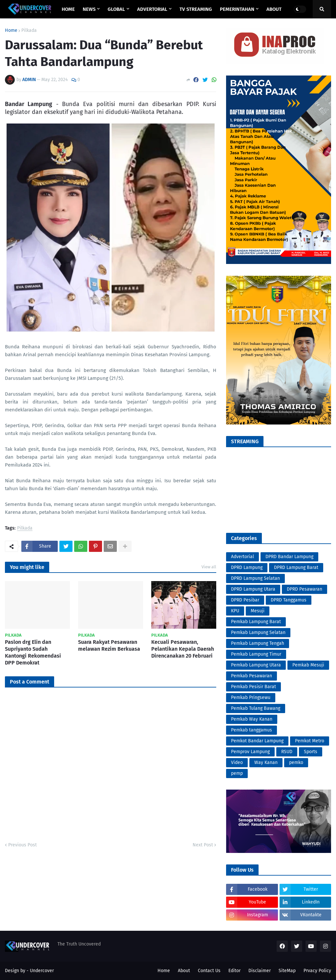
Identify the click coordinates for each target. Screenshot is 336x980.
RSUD (287, 752)
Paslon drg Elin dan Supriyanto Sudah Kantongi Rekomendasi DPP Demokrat (33, 652)
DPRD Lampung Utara (253, 589)
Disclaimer (260, 971)
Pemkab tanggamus (252, 730)
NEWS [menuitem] (89, 9)
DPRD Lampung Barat (296, 567)
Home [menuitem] (68, 9)
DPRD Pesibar (245, 600)
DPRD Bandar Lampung (289, 557)
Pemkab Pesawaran (252, 676)
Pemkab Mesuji (308, 665)
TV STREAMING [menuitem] (196, 9)
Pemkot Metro (310, 741)
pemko (296, 762)
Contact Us (209, 971)
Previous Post (22, 845)
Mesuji (258, 611)
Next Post (203, 845)
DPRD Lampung (247, 567)
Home (11, 31)
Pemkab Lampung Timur (256, 654)
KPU (235, 611)
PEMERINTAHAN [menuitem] (237, 9)
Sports (311, 752)
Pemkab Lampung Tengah (258, 643)
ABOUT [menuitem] (274, 9)
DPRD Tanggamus (289, 600)
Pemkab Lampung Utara (256, 665)
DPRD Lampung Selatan (255, 578)
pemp (237, 773)
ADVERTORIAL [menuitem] (152, 9)
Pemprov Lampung (250, 752)
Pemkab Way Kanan (252, 719)
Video (237, 762)
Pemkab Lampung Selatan (258, 632)
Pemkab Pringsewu (251, 697)
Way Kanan (266, 762)
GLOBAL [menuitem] (116, 9)
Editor (234, 971)
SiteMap (287, 971)
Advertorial (242, 557)
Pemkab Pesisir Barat (253, 687)
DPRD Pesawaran (304, 589)
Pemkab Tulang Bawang (256, 708)
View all (209, 567)
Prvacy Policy (317, 971)
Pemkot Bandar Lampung (257, 741)
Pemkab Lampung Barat (256, 622)
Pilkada (29, 31)
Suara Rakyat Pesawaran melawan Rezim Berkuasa (109, 645)
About (184, 971)
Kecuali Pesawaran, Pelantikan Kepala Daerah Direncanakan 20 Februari (183, 649)
